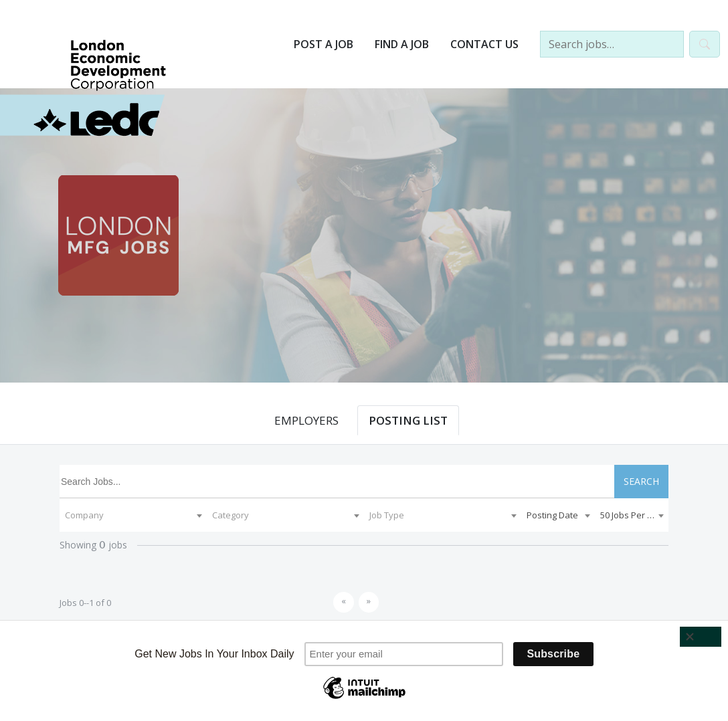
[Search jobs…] (612, 44)
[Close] (701, 637)
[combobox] (133, 515)
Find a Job (402, 44)
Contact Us (484, 44)
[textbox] (133, 515)
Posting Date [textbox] (552, 515)
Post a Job (324, 44)
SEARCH (641, 481)
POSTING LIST (408, 420)
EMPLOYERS (306, 420)
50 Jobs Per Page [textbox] (634, 515)
